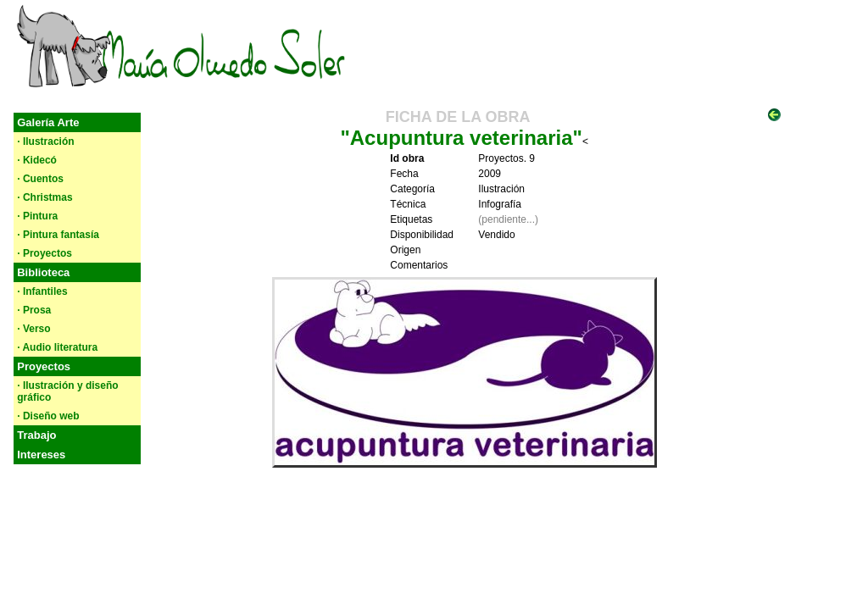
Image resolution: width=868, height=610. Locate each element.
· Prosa (34, 310)
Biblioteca (43, 272)
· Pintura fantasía (58, 235)
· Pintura (37, 216)
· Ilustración (45, 141)
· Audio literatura (57, 347)
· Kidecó (37, 160)
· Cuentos (40, 179)
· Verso (33, 329)
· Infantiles (42, 291)
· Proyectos (45, 253)
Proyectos (44, 366)
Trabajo (36, 435)
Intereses (41, 455)
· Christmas (45, 197)
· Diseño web (48, 416)
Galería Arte (48, 122)
